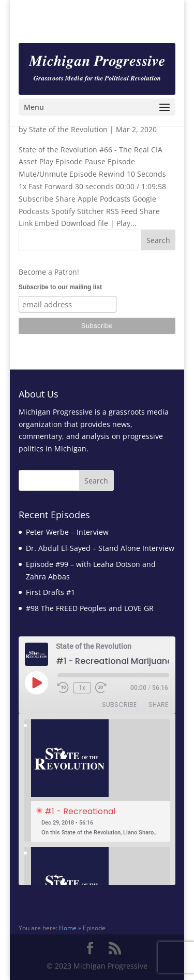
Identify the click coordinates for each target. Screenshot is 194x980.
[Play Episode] (36, 683)
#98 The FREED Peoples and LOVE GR (90, 608)
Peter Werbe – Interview (67, 532)
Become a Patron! (49, 272)
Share (158, 705)
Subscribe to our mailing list (60, 287)
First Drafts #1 (50, 592)
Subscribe (119, 705)
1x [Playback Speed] (82, 688)
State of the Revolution (68, 129)
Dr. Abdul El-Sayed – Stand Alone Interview (100, 548)
